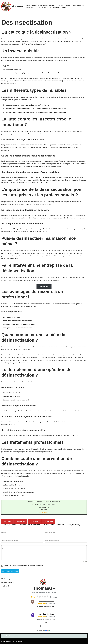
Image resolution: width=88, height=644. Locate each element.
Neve (3, 642)
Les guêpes (21, 522)
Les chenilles (48, 522)
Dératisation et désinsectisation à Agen (41, 5)
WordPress (19, 642)
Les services (31, 8)
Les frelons (7, 522)
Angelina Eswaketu (47, 614)
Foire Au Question (44, 8)
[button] (70, 5)
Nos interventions (60, 8)
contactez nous (44, 287)
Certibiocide (5, 586)
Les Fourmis (34, 522)
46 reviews (53, 597)
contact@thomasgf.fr (44, 513)
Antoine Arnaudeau (47, 601)
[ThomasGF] (12, 6)
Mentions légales (7, 579)
